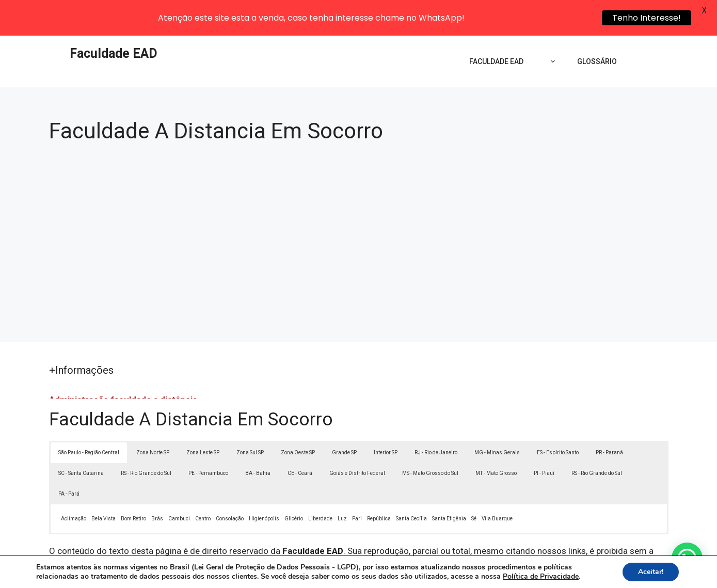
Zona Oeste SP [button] (298, 418)
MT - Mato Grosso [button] (496, 439)
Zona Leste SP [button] (203, 418)
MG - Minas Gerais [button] (497, 418)
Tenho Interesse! (647, 18)
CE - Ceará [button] (300, 439)
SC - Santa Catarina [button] (81, 439)
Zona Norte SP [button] (153, 418)
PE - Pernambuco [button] (208, 439)
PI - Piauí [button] (544, 439)
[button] (687, 558)
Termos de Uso (501, 573)
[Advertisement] (359, 200)
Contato (548, 573)
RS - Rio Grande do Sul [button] (146, 439)
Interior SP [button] (386, 418)
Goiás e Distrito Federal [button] (357, 439)
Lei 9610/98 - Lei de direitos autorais (471, 530)
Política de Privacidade (430, 573)
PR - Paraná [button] (609, 418)
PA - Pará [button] (69, 459)
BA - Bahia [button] (258, 439)
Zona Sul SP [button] (250, 418)
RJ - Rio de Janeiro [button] (436, 418)
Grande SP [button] (344, 418)
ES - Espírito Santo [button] (558, 418)
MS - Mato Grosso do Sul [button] (430, 439)
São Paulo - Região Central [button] (89, 418)
